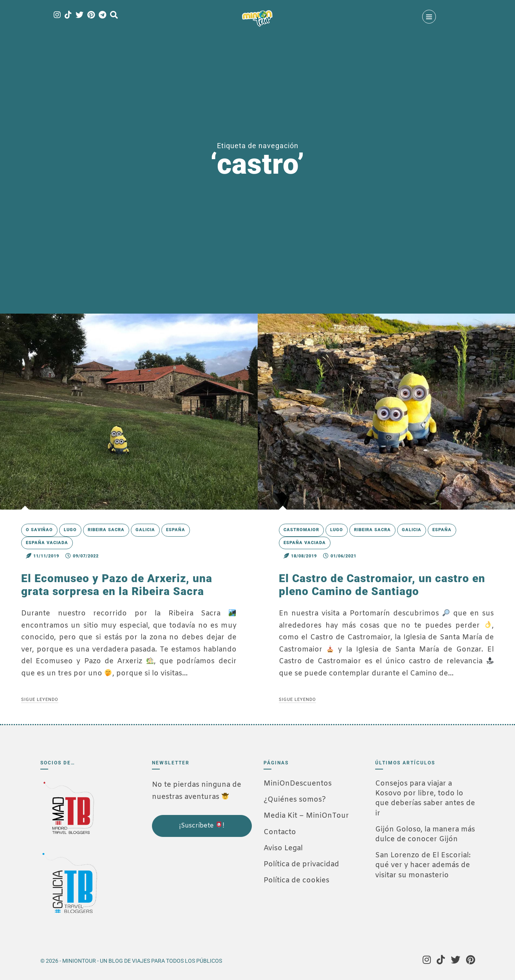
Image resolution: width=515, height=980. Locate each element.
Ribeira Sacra (106, 530)
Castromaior (301, 530)
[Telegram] (102, 15)
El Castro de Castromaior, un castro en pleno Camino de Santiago (382, 585)
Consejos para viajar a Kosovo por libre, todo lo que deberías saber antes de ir (425, 799)
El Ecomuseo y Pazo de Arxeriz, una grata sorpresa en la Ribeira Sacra (117, 585)
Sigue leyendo (40, 700)
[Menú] (429, 17)
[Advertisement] (191, 890)
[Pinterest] (91, 15)
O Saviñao (39, 530)
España (176, 530)
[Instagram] (57, 15)
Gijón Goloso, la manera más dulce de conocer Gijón (425, 834)
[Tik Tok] (68, 15)
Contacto (280, 832)
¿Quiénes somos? (295, 800)
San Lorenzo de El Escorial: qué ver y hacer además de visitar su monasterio (423, 865)
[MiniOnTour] (257, 18)
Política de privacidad (301, 864)
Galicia (145, 530)
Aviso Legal (283, 848)
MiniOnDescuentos (298, 784)
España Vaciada (47, 543)
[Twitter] (80, 15)
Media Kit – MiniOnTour (306, 816)
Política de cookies (296, 880)
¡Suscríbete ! (202, 826)
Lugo (70, 530)
